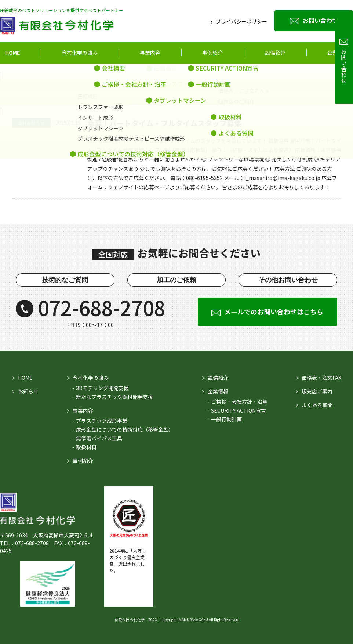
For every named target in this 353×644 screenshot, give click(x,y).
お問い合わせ (320, 20)
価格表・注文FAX (321, 378)
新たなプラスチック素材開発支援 (114, 397)
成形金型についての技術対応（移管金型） (125, 429)
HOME (12, 53)
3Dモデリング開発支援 (102, 388)
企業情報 (338, 53)
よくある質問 (317, 405)
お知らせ (28, 391)
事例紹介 (212, 53)
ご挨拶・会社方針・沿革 (239, 402)
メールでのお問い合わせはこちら (274, 312)
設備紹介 (218, 378)
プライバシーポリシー (241, 21)
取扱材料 (86, 447)
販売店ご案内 (317, 391)
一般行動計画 (226, 419)
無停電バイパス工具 (99, 438)
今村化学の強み (80, 53)
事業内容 (150, 53)
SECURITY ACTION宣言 (239, 410)
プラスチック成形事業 (102, 421)
